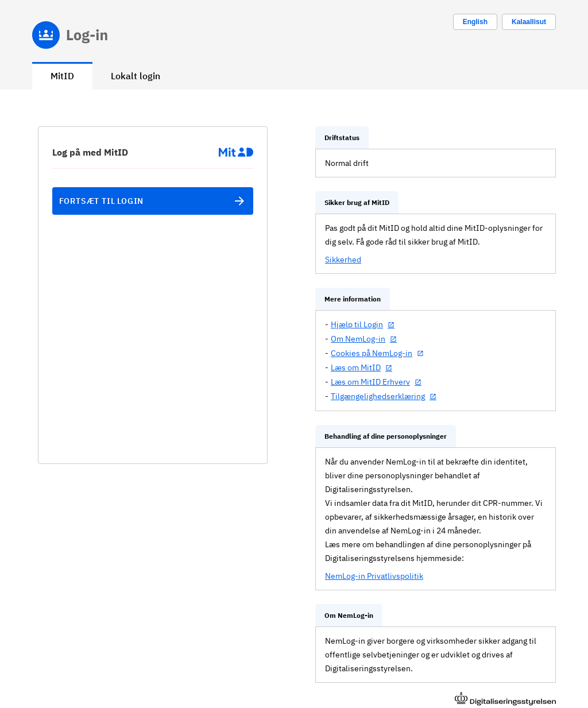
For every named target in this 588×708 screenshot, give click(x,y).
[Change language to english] (475, 22)
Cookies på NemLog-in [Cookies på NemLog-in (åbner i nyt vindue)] (372, 353)
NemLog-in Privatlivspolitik (374, 576)
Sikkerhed (343, 260)
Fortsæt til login (153, 201)
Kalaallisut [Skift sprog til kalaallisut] (529, 22)
